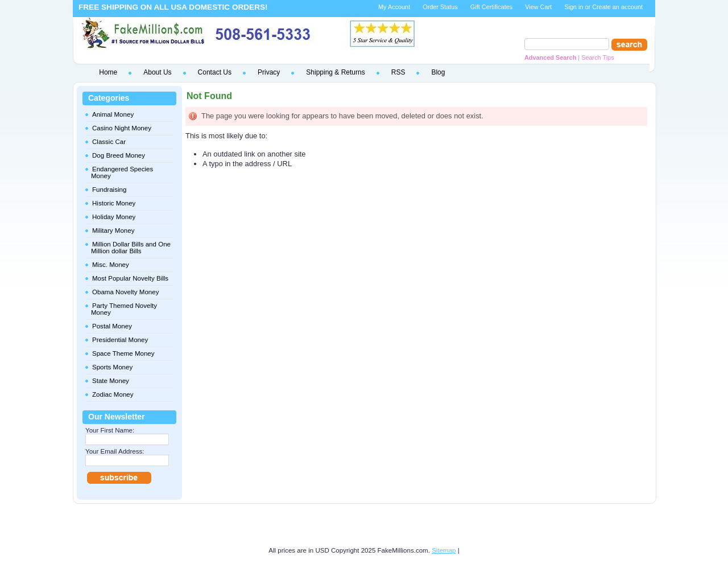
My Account (394, 7)
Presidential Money (120, 340)
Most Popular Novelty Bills (130, 278)
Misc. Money (111, 265)
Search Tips (597, 57)
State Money (111, 381)
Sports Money (112, 367)
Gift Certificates (491, 7)
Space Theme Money (123, 353)
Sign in (574, 7)
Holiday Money (114, 217)
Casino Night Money (122, 128)
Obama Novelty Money (125, 292)
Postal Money (112, 326)
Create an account (617, 7)
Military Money (113, 231)
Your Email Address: (115, 451)
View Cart (538, 7)
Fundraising (109, 190)
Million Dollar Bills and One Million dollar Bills (131, 248)
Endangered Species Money (122, 172)
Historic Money (114, 203)
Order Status (440, 7)
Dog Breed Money (119, 155)
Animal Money (113, 114)
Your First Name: (110, 430)
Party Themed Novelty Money (124, 309)
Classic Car (109, 142)
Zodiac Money (113, 394)
